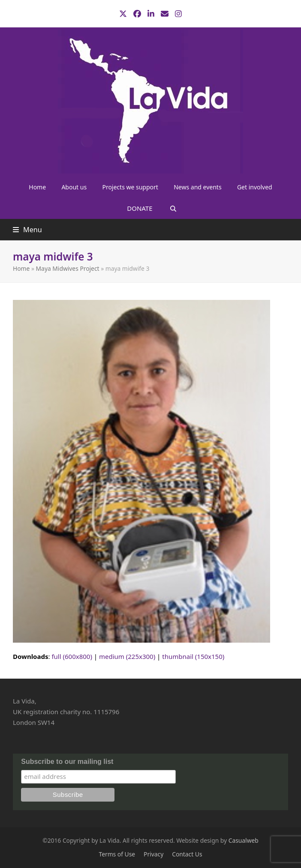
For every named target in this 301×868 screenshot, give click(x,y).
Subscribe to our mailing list (67, 762)
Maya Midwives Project (68, 268)
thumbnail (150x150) (193, 656)
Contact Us (187, 854)
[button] (173, 208)
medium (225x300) (127, 656)
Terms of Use (117, 854)
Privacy (154, 854)
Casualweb (244, 840)
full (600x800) (72, 656)
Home (21, 268)
